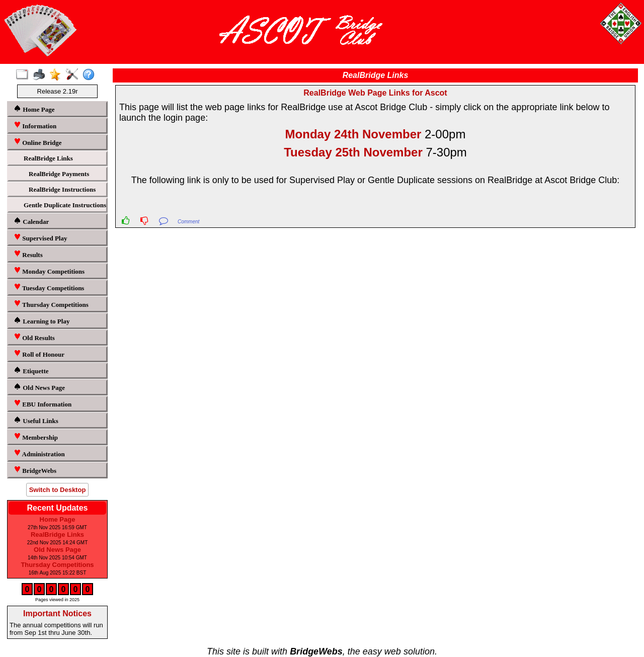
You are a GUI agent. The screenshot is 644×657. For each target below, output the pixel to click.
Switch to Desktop (58, 490)
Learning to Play (42, 321)
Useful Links (36, 420)
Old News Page (39, 387)
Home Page (34, 109)
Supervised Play (40, 238)
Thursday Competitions (51, 304)
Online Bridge (38, 142)
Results (28, 254)
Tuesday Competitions (49, 288)
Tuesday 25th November (353, 152)
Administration (39, 454)
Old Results (34, 337)
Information (35, 126)
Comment (188, 222)
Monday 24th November (353, 134)
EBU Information (43, 404)
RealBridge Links (48, 158)
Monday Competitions (49, 271)
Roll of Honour (39, 354)
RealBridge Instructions (62, 189)
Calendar (31, 221)
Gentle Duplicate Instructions (64, 205)
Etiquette (31, 371)
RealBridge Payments (59, 174)
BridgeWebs (35, 470)
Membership (36, 437)
